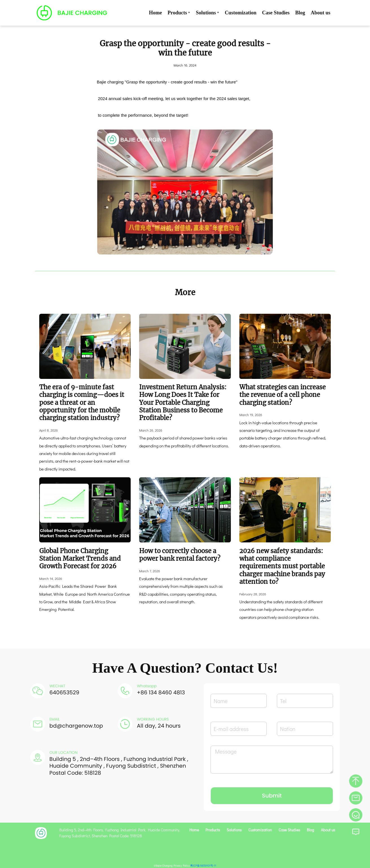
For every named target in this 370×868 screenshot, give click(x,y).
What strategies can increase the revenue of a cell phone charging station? (283, 395)
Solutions (208, 13)
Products (179, 13)
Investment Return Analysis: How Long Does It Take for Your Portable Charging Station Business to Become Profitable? (183, 402)
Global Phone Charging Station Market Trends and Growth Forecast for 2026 (80, 559)
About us (321, 13)
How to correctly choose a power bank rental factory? (180, 555)
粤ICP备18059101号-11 (203, 866)
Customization (241, 13)
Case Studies (276, 13)
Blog (300, 13)
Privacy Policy (182, 866)
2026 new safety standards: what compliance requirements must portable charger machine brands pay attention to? (282, 566)
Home (156, 13)
